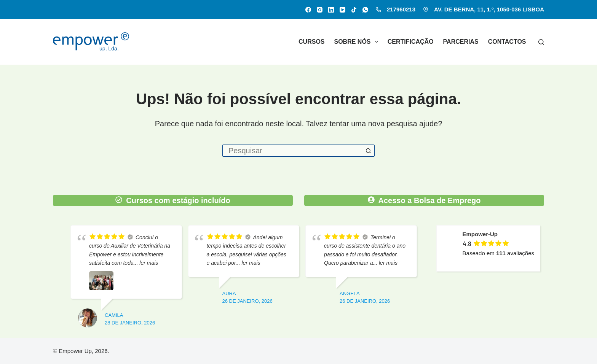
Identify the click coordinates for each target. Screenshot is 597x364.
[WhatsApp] (365, 10)
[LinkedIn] (331, 10)
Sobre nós (358, 42)
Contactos (507, 42)
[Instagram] (320, 10)
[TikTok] (354, 10)
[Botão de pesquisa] (369, 151)
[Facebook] (308, 10)
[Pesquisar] (541, 42)
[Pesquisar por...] (292, 151)
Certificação (411, 42)
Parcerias (461, 42)
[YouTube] (342, 10)
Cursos (311, 42)
